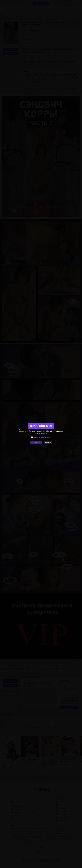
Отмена (48, 443)
